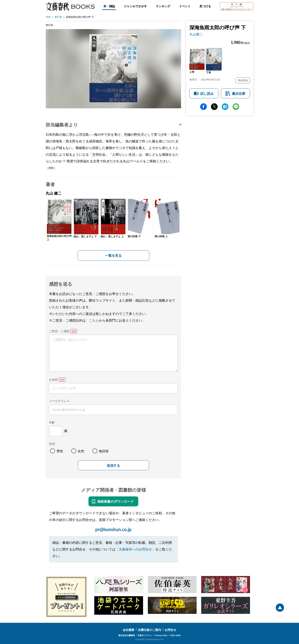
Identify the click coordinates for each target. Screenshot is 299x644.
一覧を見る (113, 255)
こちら (94, 320)
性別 (52, 444)
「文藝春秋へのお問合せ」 (135, 549)
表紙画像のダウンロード (115, 501)
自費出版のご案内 (149, 630)
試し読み (207, 93)
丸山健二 (196, 34)
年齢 (52, 422)
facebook (203, 107)
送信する (113, 466)
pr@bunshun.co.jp (113, 529)
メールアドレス (59, 401)
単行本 (58, 17)
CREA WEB (175, 635)
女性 (81, 451)
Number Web (161, 635)
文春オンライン (145, 635)
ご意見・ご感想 (59, 331)
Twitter (214, 107)
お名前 (53, 379)
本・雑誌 (109, 6)
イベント (185, 6)
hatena (225, 107)
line (236, 107)
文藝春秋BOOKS (70, 6)
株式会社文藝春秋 (127, 635)
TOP (48, 17)
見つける (205, 6)
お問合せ (170, 630)
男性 (60, 451)
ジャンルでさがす (135, 6)
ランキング (163, 6)
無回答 (104, 451)
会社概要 (129, 630)
